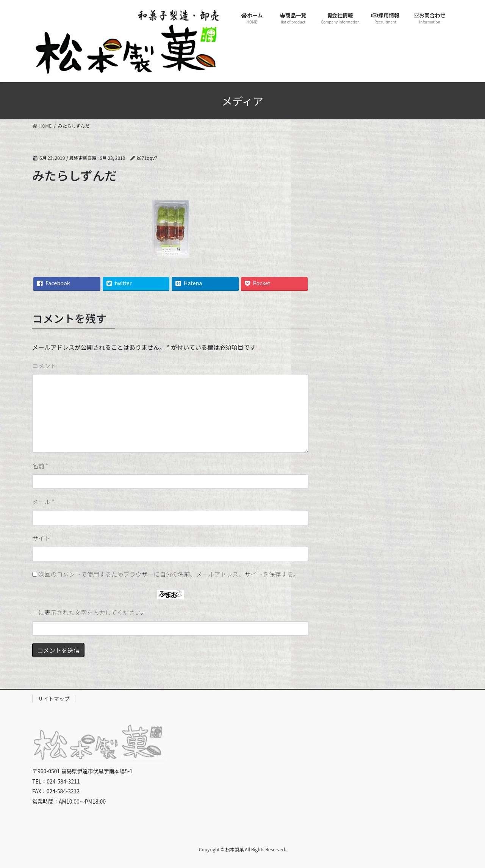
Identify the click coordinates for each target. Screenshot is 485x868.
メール (43, 502)
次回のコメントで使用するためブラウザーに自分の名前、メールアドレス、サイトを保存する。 (169, 574)
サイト (41, 538)
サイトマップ (54, 699)
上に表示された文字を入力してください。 (90, 612)
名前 (40, 466)
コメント (44, 366)
